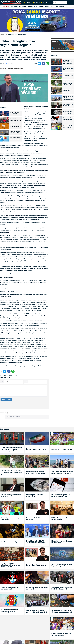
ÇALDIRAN (30, 6)
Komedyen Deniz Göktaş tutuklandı (34, 519)
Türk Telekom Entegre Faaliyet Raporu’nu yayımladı (62, 565)
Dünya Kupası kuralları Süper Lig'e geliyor (68, 127)
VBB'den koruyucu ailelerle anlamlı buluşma (60, 519)
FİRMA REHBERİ (28, 2)
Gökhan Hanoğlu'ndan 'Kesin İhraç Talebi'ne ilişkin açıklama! (15, 132)
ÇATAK (36, 6)
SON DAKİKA (6, 6)
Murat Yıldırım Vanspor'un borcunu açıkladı (10, 588)
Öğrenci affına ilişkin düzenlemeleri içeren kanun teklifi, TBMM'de (10, 565)
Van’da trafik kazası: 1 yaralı (10, 542)
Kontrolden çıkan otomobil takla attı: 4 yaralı (37, 588)
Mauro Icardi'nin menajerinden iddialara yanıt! (62, 542)
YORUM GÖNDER (6, 400)
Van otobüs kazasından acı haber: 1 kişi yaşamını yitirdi (68, 91)
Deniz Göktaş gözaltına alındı (36, 565)
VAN (12, 6)
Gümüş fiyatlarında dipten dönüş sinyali (67, 112)
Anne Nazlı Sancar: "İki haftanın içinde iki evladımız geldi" (62, 588)
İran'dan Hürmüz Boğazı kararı (68, 69)
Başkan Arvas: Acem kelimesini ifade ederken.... (15, 113)
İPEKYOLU (62, 6)
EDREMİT (47, 6)
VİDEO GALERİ (45, 2)
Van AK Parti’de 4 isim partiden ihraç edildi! (15, 138)
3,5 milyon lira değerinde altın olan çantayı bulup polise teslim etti (67, 83)
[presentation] (12, 414)
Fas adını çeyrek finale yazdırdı (68, 76)
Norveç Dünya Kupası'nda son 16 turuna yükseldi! (61, 634)
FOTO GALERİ (36, 2)
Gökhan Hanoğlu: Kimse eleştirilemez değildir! (17, 34)
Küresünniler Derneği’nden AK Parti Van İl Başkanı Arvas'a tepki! (15, 120)
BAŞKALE (24, 6)
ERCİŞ (52, 6)
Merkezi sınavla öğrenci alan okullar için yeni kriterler (68, 119)
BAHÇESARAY (17, 6)
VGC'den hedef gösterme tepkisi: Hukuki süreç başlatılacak (9, 611)
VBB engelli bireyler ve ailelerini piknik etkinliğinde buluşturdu (68, 98)
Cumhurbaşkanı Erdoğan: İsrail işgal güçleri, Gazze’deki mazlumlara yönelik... (68, 62)
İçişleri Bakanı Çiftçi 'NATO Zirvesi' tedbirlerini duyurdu (35, 542)
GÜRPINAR (41, 6)
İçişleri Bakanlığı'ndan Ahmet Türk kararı (68, 105)
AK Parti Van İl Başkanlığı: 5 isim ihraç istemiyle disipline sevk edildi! (15, 126)
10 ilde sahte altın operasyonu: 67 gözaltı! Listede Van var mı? (62, 611)
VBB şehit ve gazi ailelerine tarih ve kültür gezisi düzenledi (37, 611)
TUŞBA (57, 6)
